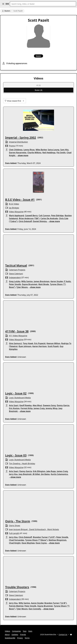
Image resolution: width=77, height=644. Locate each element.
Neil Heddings (49, 153)
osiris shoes (15, 526)
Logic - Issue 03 (16, 455)
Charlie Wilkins (34, 153)
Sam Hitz (64, 150)
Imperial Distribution (18, 142)
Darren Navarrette (18, 153)
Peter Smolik (15, 284)
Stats (30, 631)
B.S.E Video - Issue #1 (20, 199)
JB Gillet (36, 474)
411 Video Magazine (18, 336)
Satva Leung (53, 150)
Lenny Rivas (29, 150)
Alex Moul (37, 405)
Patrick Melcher (16, 606)
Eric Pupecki (40, 343)
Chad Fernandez (17, 540)
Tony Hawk (28, 343)
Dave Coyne (41, 543)
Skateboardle (10, 638)
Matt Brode (44, 284)
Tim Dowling (15, 464)
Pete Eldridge (57, 216)
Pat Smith (61, 153)
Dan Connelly (35, 609)
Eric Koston (14, 408)
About (7, 635)
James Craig (39, 408)
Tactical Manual (16, 265)
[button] (3, 4)
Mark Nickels (53, 529)
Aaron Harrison (40, 346)
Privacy (20, 638)
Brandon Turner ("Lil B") (44, 537)
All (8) (38, 85)
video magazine (16, 212)
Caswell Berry (31, 216)
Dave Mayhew (28, 543)
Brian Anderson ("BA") (29, 218)
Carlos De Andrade (49, 218)
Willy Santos (27, 281)
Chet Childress (16, 150)
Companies (16, 631)
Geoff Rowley (26, 405)
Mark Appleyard (16, 216)
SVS (7, 4)
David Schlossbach (37, 529)
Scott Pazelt (53, 346)
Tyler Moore (22, 287)
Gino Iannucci (15, 343)
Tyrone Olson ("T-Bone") (36, 540)
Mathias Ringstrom (57, 540)
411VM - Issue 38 (17, 331)
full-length (14, 533)
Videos (7, 631)
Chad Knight (15, 543)
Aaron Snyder (57, 281)
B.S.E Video (14, 204)
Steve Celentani (16, 274)
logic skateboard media (20, 398)
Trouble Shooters (17, 587)
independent (15, 278)
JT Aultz (67, 281)
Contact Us (63, 635)
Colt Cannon (44, 216)
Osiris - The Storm (18, 521)
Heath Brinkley (28, 464)
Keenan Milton (53, 343)
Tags (25, 631)
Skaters (6, 11)
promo (12, 146)
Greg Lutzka (15, 281)
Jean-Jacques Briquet (18, 529)
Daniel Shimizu (40, 221)
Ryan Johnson (25, 346)
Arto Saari (14, 405)
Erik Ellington (39, 471)
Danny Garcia (63, 405)
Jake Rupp (51, 471)
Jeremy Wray (52, 408)
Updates (15, 635)
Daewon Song (49, 405)
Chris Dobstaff (25, 221)
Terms (27, 638)
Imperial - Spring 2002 (21, 137)
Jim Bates (45, 474)
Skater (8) (38, 90)
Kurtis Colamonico (59, 474)
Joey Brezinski (25, 474)
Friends (23, 635)
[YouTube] (71, 635)
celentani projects (17, 270)
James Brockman (42, 281)
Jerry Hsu (13, 474)
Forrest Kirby (27, 408)
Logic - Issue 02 (16, 393)
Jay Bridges (14, 208)
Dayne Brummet (30, 284)
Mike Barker (41, 150)
